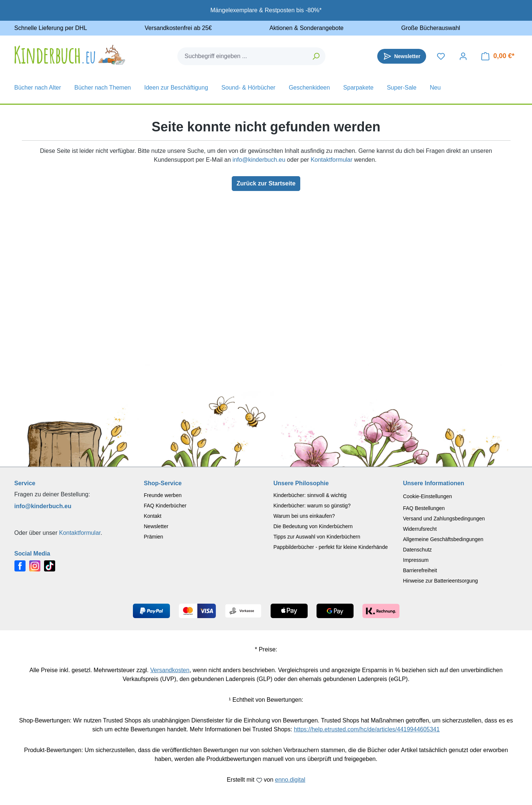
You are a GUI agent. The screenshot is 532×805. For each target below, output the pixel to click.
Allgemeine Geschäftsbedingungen (443, 539)
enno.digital (290, 780)
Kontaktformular (332, 160)
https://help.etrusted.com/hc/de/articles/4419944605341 (367, 729)
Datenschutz (418, 550)
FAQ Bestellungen (424, 508)
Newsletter (156, 526)
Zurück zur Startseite (266, 183)
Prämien (154, 537)
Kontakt (153, 516)
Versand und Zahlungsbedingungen (444, 519)
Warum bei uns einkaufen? (304, 516)
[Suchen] (316, 56)
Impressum (416, 560)
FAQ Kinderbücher (165, 506)
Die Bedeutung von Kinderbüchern (313, 526)
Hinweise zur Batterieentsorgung (441, 581)
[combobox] (242, 56)
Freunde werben (163, 495)
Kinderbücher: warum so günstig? (312, 506)
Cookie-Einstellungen (428, 496)
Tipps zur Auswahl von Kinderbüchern (317, 537)
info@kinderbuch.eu (259, 160)
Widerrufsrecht (420, 529)
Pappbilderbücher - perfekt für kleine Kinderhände (331, 547)
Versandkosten (170, 670)
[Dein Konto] (463, 56)
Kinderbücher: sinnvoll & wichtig (310, 495)
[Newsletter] (402, 56)
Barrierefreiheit (420, 570)
